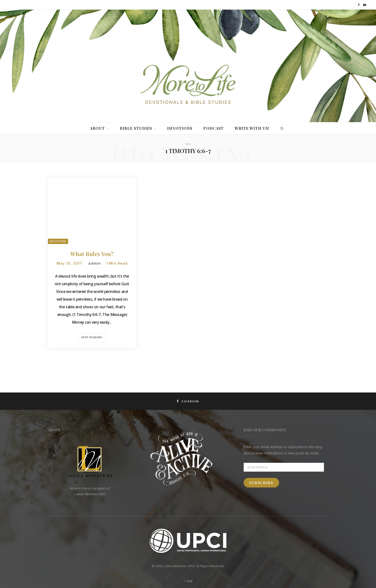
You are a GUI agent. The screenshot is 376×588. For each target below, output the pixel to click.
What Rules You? (92, 254)
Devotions (180, 128)
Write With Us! (252, 128)
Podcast (214, 128)
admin (94, 263)
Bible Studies (136, 128)
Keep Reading (92, 337)
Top (188, 581)
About (97, 128)
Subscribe (261, 483)
